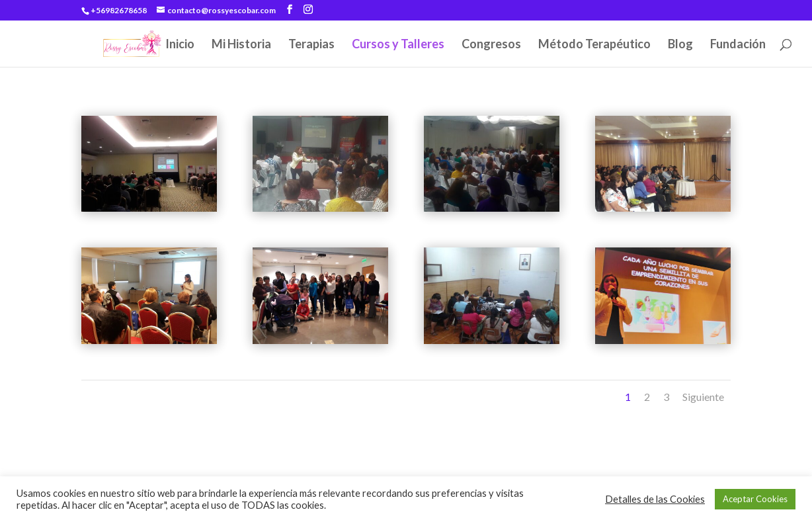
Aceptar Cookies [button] (755, 499)
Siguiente (703, 397)
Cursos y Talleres (398, 45)
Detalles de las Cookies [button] (655, 499)
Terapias (311, 45)
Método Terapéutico (594, 45)
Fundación (738, 45)
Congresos (491, 45)
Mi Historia (241, 45)
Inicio (180, 45)
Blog (680, 45)
